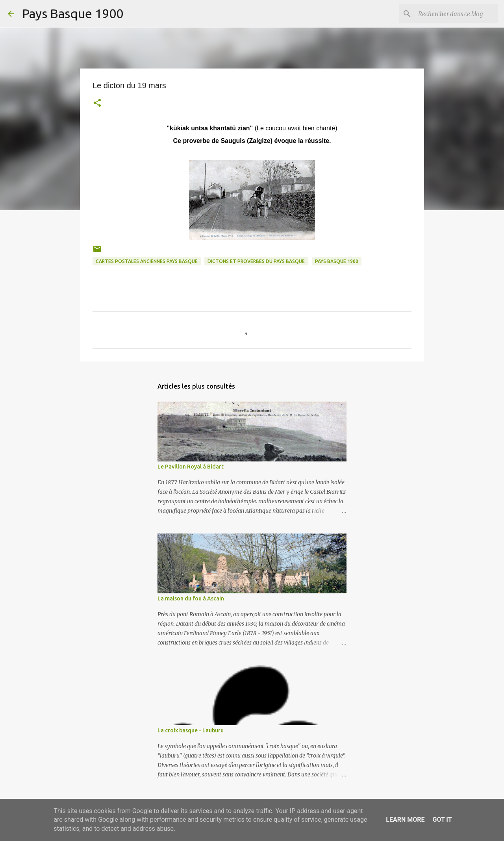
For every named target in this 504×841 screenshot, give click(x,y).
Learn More (405, 820)
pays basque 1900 (337, 261)
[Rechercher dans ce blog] (456, 14)
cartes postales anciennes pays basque (147, 261)
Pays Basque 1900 (73, 13)
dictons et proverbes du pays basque (256, 261)
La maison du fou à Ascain (191, 598)
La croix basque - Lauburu (191, 730)
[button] (97, 104)
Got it (442, 820)
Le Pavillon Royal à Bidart (191, 467)
